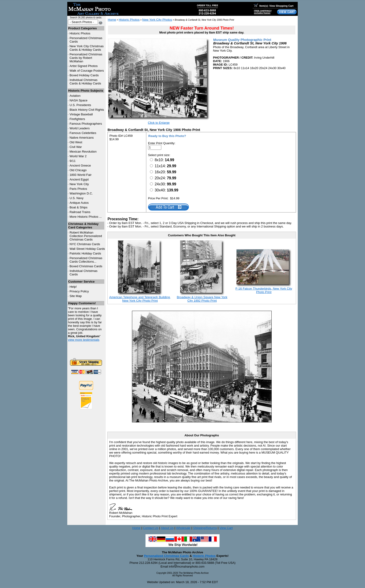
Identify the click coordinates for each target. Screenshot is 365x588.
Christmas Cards (85, 244)
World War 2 (78, 156)
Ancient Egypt (79, 179)
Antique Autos (79, 203)
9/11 (73, 161)
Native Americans (82, 138)
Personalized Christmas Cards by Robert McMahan (86, 58)
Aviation (75, 96)
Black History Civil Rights (87, 110)
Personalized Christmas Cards (166, 556)
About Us (167, 528)
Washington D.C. (81, 193)
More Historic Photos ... (86, 217)
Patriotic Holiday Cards (85, 253)
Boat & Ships (79, 207)
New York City (79, 184)
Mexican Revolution (83, 152)
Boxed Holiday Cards (84, 75)
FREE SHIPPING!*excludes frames (263, 12)
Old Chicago (78, 170)
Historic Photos (80, 33)
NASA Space (79, 100)
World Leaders (80, 128)
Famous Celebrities (83, 133)
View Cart (226, 528)
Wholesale (183, 528)
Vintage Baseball (81, 114)
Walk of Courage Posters (87, 71)
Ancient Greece (80, 165)
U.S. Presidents (80, 105)
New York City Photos (157, 20)
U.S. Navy (77, 198)
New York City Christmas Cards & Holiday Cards (87, 48)
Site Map (76, 296)
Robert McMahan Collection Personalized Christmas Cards (86, 236)
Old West (76, 142)
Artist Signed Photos (84, 66)
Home (112, 20)
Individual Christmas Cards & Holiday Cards (85, 82)
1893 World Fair (81, 175)
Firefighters (77, 119)
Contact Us (151, 528)
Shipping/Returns (205, 528)
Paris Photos (78, 189)
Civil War (76, 147)
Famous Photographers (86, 124)
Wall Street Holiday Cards (87, 249)
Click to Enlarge (159, 123)
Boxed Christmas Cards (86, 266)
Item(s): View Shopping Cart (274, 6)
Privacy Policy (79, 291)
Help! (73, 287)
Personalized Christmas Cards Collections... (86, 260)
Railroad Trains (80, 212)
